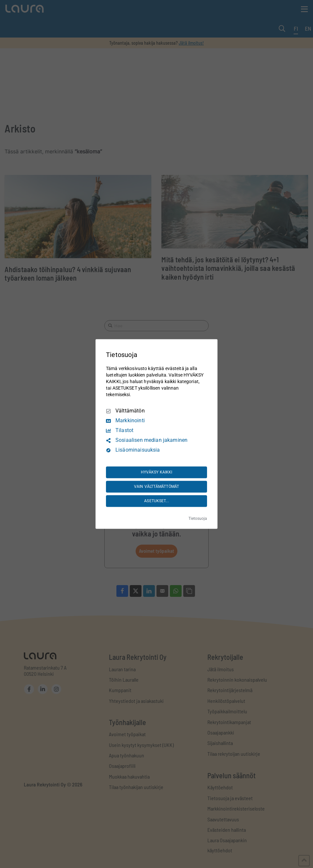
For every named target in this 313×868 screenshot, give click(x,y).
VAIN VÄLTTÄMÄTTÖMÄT (156, 487)
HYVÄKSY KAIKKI (157, 472)
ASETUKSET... (156, 501)
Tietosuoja (198, 519)
